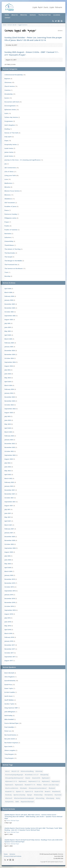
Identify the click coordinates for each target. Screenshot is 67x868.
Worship (7, 276)
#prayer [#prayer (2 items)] (30, 795)
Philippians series (10, 218)
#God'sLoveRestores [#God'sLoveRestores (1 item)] (12, 788)
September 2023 (10, 409)
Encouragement (10, 106)
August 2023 (9, 413)
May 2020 (8, 564)
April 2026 (8, 289)
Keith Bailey (8, 716)
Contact (7, 18)
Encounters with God (12, 102)
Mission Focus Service (12, 191)
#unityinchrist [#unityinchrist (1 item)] (9, 802)
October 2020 (9, 544)
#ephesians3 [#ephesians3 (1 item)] (46, 781)
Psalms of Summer (11, 230)
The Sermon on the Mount (14, 268)
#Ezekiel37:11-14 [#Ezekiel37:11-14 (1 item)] (30, 785)
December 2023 (10, 397)
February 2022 (9, 482)
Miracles (7, 187)
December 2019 (10, 579)
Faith (6, 113)
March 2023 (8, 432)
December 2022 (10, 444)
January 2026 (9, 300)
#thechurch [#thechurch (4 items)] (9, 798)
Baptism (7, 79)
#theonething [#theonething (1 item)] (40, 798)
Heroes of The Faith (11, 133)
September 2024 (10, 362)
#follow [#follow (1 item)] (39, 785)
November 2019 (10, 583)
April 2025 (8, 335)
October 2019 (9, 587)
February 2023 (9, 436)
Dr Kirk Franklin (10, 692)
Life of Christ (9, 172)
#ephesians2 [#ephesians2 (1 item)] (23, 781)
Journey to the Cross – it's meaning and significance (22, 160)
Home (7, 15)
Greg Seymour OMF (11, 708)
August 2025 (9, 320)
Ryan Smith (8, 746)
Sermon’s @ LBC (12, 25)
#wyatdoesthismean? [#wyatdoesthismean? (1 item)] (27, 802)
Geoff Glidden (9, 700)
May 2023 (8, 424)
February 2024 (9, 389)
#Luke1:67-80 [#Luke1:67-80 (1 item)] (39, 792)
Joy (6, 164)
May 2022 (8, 471)
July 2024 (7, 370)
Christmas (8, 82)
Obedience (8, 199)
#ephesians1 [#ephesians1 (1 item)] (46, 778)
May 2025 (8, 331)
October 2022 (9, 451)
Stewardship (9, 241)
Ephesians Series (10, 110)
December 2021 (10, 490)
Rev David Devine (10, 735)
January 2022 (9, 486)
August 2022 (9, 459)
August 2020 (9, 552)
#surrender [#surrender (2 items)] (58, 795)
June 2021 (8, 513)
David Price (8, 685)
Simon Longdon (10, 750)
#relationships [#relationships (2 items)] (38, 795)
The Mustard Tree (44, 15)
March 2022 (8, 478)
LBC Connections (10, 168)
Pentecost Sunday (11, 214)
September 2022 (10, 455)
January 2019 (9, 595)
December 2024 (10, 350)
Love (6, 179)
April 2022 (8, 474)
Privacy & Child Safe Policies (13, 856)
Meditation (8, 183)
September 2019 (10, 591)
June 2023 (8, 420)
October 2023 (9, 405)
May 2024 (8, 378)
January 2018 (9, 641)
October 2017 (9, 653)
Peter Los (8, 731)
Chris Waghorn (9, 677)
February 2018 (9, 637)
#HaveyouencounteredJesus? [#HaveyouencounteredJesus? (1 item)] (38, 788)
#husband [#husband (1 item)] (52, 788)
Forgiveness (9, 121)
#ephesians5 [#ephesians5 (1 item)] (9, 785)
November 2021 (10, 494)
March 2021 (8, 525)
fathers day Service (11, 117)
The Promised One (11, 265)
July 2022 (7, 463)
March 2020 (8, 571)
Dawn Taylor (9, 688)
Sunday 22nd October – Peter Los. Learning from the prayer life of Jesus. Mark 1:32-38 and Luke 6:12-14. (33, 39)
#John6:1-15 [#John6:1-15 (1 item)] (20, 792)
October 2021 (9, 498)
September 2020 (10, 548)
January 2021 (9, 533)
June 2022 (8, 467)
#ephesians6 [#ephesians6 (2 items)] (19, 785)
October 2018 (9, 606)
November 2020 (10, 540)
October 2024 (9, 358)
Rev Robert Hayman (11, 743)
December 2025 (10, 304)
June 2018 (8, 622)
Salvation (8, 237)
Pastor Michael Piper (12, 723)
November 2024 (10, 354)
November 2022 (10, 447)
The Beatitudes (10, 253)
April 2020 (8, 568)
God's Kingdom (10, 125)
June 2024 (8, 374)
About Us (15, 15)
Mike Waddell (9, 719)
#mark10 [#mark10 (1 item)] (48, 792)
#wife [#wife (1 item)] (17, 802)
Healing (7, 129)
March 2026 (8, 292)
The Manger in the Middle (13, 261)
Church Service (9, 86)
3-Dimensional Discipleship (14, 75)
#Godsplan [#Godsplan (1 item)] (23, 788)
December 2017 (10, 645)
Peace (7, 210)
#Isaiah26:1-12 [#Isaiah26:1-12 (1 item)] (10, 792)
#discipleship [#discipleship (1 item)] (44, 775)
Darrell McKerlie (10, 681)
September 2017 (10, 657)
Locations (57, 15)
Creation (7, 90)
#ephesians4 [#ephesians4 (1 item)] (56, 781)
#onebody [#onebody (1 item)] (8, 795)
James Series (9, 152)
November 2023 (10, 401)
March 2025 (8, 339)
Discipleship (9, 94)
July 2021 (7, 509)
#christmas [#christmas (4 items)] (39, 771)
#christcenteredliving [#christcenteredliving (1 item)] (27, 771)
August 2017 (9, 661)
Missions (7, 195)
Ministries (24, 15)
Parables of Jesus (10, 206)
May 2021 (8, 517)
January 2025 (9, 347)
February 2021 (9, 529)
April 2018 (8, 630)
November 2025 (10, 308)
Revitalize (8, 234)
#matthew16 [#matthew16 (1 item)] (56, 792)
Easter (7, 98)
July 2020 (7, 556)
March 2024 (8, 385)
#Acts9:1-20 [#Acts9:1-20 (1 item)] (15, 771)
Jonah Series (9, 156)
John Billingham (10, 712)
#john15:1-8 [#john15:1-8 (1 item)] (29, 792)
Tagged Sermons (23, 25)
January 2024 (9, 393)
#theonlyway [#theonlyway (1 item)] (50, 798)
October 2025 (9, 312)
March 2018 (8, 633)
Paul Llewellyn (9, 727)
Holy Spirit (8, 137)
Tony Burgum (9, 754)
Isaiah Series (9, 148)
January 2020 (9, 575)
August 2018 (9, 614)
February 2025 (9, 343)
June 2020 (8, 560)
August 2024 (9, 366)
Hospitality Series (11, 144)
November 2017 (10, 649)
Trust (6, 272)
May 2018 (8, 626)
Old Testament (10, 203)
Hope (6, 141)
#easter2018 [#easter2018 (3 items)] (36, 778)
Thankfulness (9, 245)
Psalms (7, 226)
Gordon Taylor (9, 704)
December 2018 (10, 598)
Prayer (7, 222)
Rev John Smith (10, 739)
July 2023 (7, 416)
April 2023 (8, 428)
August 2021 (9, 506)
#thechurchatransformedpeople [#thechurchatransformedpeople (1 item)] (24, 798)
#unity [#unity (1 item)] (58, 798)
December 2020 (10, 537)
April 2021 (8, 521)
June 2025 (8, 327)
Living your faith (10, 175)
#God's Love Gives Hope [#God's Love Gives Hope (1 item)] (51, 785)
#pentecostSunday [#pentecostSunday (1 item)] (19, 795)
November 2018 (10, 602)
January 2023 (9, 440)
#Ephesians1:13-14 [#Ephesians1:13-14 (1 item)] (11, 781)
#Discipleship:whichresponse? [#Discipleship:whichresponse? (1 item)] (14, 778)
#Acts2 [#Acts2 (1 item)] (7, 771)
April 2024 (8, 382)
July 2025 (7, 323)
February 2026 (9, 296)
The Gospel (8, 257)
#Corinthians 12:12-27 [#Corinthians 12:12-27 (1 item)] (32, 775)
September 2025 (10, 316)
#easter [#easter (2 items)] (28, 778)
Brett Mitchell (9, 673)
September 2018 (10, 610)
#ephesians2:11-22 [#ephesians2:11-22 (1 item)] (34, 781)
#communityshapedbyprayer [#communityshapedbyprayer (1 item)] (14, 775)
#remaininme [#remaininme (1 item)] (49, 795)
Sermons (33, 15)
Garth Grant (9, 696)
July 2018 (7, 618)
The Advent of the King (12, 249)
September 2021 (10, 502)
